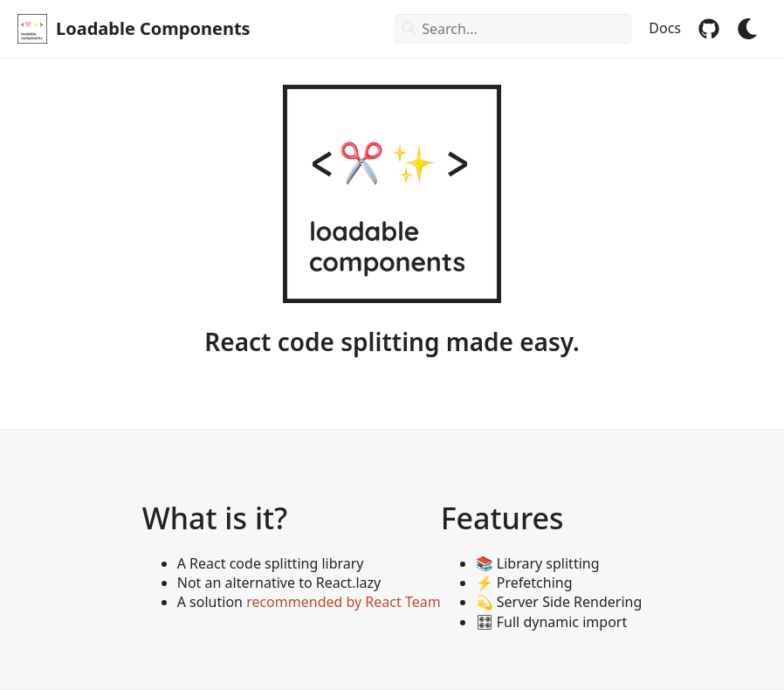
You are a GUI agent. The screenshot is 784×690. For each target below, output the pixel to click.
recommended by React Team (344, 602)
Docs (665, 28)
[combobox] (513, 29)
